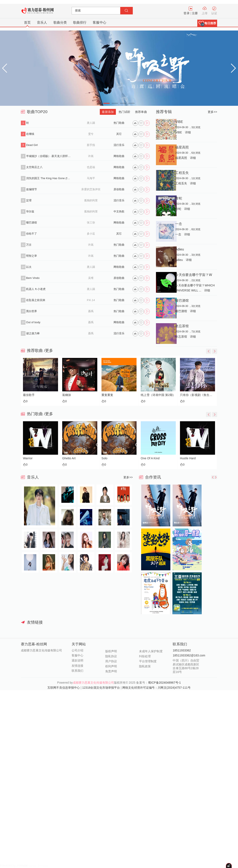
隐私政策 (145, 666)
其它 (119, 134)
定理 (29, 200)
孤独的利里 (91, 200)
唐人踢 (91, 123)
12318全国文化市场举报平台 (101, 688)
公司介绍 (77, 650)
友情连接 (77, 666)
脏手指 (91, 145)
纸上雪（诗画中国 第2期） (157, 395)
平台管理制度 (148, 661)
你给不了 (32, 234)
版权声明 (111, 651)
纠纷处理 (145, 656)
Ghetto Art (69, 458)
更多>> (212, 112)
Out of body (33, 322)
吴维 (91, 278)
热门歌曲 (119, 123)
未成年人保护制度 (151, 651)
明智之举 (32, 256)
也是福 (91, 167)
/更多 (49, 350)
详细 (188, 132)
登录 (186, 13)
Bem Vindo (33, 278)
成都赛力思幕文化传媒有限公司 (93, 683)
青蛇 (178, 198)
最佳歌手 (29, 395)
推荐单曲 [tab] (141, 112)
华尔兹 (30, 211)
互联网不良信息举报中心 (64, 688)
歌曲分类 (60, 22)
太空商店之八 (34, 167)
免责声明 (111, 671)
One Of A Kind (150, 458)
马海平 (91, 178)
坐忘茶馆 (182, 326)
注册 (195, 13)
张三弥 (91, 223)
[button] (207, 23)
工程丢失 (182, 173)
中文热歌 (119, 211)
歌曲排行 (80, 22)
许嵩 (91, 156)
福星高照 (182, 147)
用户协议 (111, 661)
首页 (27, 22)
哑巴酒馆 (32, 223)
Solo (104, 458)
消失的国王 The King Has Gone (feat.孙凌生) (48, 178)
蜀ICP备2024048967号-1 (164, 683)
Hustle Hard (188, 458)
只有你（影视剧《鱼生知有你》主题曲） (197, 395)
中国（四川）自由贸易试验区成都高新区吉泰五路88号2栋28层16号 (186, 666)
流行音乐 (119, 145)
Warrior (28, 458)
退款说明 (77, 660)
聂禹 (91, 311)
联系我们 (77, 671)
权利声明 (111, 666)
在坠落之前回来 (36, 300)
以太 (29, 267)
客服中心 (99, 22)
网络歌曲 (119, 156)
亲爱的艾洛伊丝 (91, 189)
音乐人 (42, 22)
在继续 (30, 134)
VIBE (179, 122)
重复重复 (107, 395)
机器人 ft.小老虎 (36, 289)
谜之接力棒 (33, 333)
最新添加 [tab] (108, 112)
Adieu (180, 249)
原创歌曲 (119, 189)
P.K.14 (91, 300)
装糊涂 (67, 395)
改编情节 (32, 189)
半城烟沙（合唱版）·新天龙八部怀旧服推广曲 (48, 156)
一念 (178, 224)
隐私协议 (111, 656)
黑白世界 (32, 311)
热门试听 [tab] (124, 112)
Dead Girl (32, 145)
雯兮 (91, 134)
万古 (29, 245)
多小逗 (91, 234)
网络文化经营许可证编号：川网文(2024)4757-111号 (156, 688)
